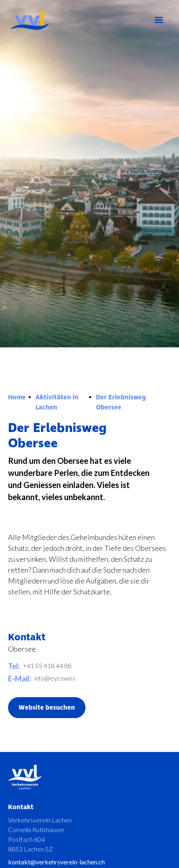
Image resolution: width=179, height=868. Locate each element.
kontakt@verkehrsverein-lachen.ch (56, 862)
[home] (48, 20)
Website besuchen (47, 708)
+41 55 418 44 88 (47, 666)
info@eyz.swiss (55, 678)
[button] (159, 20)
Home (17, 397)
